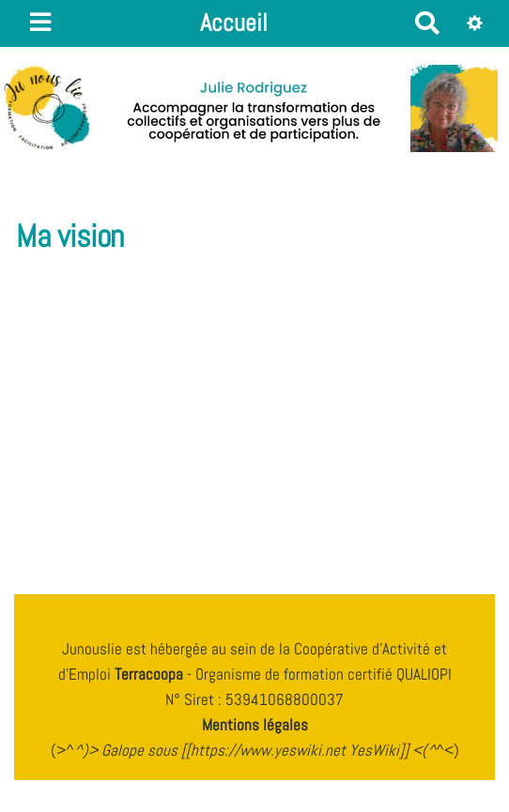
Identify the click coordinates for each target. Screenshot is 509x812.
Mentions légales (255, 725)
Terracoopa (151, 674)
